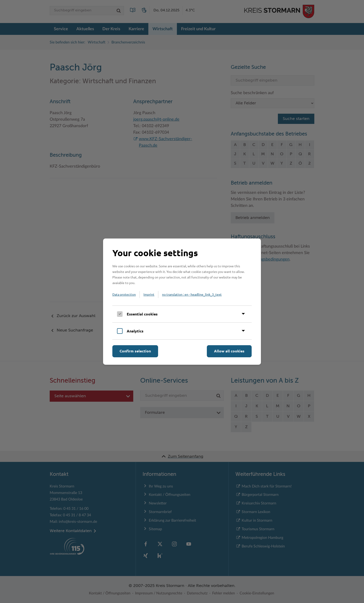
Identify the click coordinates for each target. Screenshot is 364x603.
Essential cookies (142, 314)
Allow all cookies (229, 351)
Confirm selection (135, 351)
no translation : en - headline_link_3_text (192, 294)
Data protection (124, 294)
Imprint (149, 294)
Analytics (135, 331)
